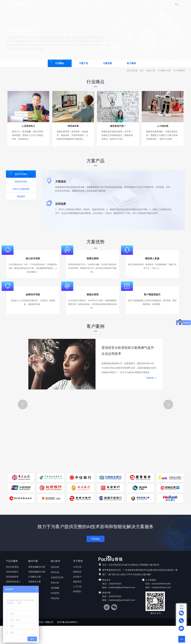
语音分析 (55, 583)
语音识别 (55, 567)
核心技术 (131, 4)
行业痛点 (60, 63)
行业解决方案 (164, 70)
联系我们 (163, 4)
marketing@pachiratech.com (122, 587)
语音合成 (55, 572)
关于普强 (147, 4)
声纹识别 (55, 598)
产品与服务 (81, 4)
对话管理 (55, 593)
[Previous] (23, 404)
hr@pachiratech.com (161, 587)
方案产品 (84, 63)
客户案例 (131, 63)
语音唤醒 (55, 588)
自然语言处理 (57, 577)
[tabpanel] (95, 483)
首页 (65, 4)
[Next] (168, 404)
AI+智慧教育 (179, 70)
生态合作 (114, 4)
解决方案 (98, 4)
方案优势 (107, 63)
